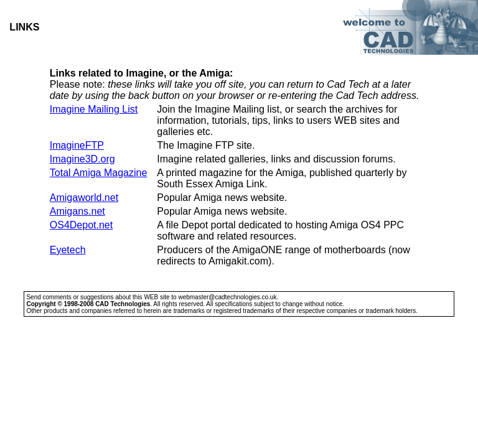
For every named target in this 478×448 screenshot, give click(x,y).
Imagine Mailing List (94, 109)
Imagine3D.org (82, 159)
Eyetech (68, 250)
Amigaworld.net (84, 198)
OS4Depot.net (81, 225)
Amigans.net (77, 211)
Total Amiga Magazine (99, 173)
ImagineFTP (77, 145)
